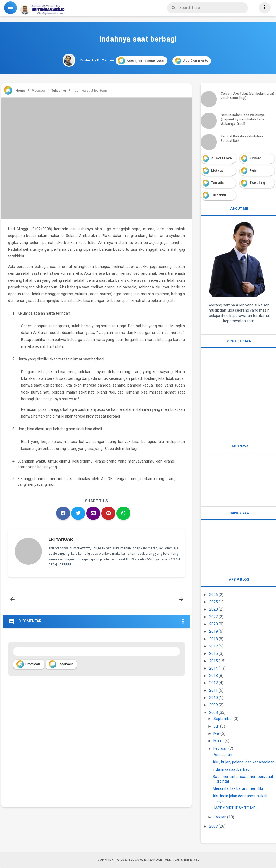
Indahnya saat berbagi (232, 769)
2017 (213, 646)
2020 (213, 624)
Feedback (61, 664)
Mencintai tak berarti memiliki (238, 788)
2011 (213, 690)
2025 (213, 602)
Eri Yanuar (61, 539)
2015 (213, 661)
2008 (213, 712)
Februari (220, 748)
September (223, 719)
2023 (213, 609)
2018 (213, 639)
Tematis (217, 183)
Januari (220, 817)
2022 (213, 617)
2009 (213, 705)
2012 (213, 683)
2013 (213, 676)
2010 (213, 698)
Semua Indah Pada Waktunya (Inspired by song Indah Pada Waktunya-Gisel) (243, 119)
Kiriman (256, 158)
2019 (213, 631)
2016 (213, 653)
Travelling (257, 183)
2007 (213, 826)
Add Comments (192, 61)
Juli (216, 726)
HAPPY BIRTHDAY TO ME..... (236, 808)
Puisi (253, 170)
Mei (217, 733)
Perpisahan (222, 755)
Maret (219, 741)
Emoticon (28, 664)
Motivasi (218, 170)
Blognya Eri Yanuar (145, 860)
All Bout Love (221, 158)
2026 (213, 595)
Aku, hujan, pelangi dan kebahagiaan (244, 762)
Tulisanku (218, 195)
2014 (213, 668)
